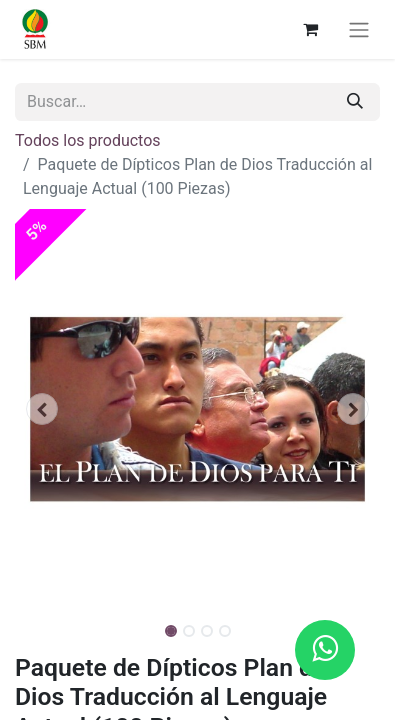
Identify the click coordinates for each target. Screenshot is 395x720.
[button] (42, 409)
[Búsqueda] (355, 102)
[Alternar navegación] (359, 29)
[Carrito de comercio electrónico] (310, 29)
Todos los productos (88, 140)
